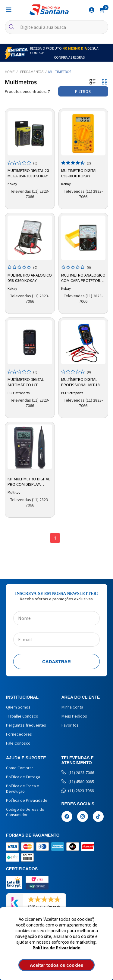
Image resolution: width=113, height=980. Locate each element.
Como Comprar (20, 768)
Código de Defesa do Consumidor (25, 812)
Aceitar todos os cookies (57, 965)
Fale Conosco (18, 743)
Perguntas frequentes (26, 725)
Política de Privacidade (56, 948)
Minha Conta (72, 707)
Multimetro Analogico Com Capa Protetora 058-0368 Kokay (83, 278)
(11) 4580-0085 (78, 782)
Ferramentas (32, 72)
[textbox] (56, 27)
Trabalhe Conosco (22, 716)
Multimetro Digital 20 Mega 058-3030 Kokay (28, 173)
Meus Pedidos (74, 716)
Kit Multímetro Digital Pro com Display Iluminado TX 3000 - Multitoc (29, 482)
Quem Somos (18, 707)
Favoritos (70, 725)
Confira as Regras (69, 57)
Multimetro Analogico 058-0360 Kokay (30, 278)
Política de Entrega (23, 777)
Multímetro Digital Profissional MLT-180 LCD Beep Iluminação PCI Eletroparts (82, 382)
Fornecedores (19, 734)
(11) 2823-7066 (78, 773)
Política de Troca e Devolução (23, 789)
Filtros (83, 91)
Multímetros (60, 72)
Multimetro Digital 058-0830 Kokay (79, 173)
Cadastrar (56, 661)
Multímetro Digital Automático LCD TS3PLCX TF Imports (26, 382)
